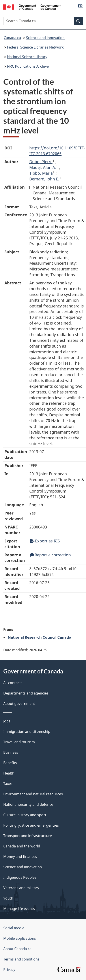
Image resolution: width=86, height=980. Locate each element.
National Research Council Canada (39, 637)
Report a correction (50, 555)
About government (19, 704)
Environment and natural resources (33, 794)
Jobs (7, 721)
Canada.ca (12, 38)
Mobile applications (20, 938)
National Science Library (27, 57)
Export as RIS (45, 541)
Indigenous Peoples (20, 877)
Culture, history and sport (25, 815)
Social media (14, 928)
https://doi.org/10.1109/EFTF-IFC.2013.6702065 (57, 151)
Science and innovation (45, 38)
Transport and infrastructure (28, 836)
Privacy (9, 970)
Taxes (8, 784)
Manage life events (19, 909)
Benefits (10, 763)
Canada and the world (22, 846)
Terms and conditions (21, 959)
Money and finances (20, 857)
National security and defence (28, 804)
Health (9, 773)
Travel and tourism (19, 742)
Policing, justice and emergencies (31, 825)
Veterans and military (21, 888)
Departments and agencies (26, 693)
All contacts (13, 683)
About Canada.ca (17, 949)
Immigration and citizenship (27, 732)
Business (11, 752)
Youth (8, 898)
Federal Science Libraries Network (35, 47)
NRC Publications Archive (28, 66)
